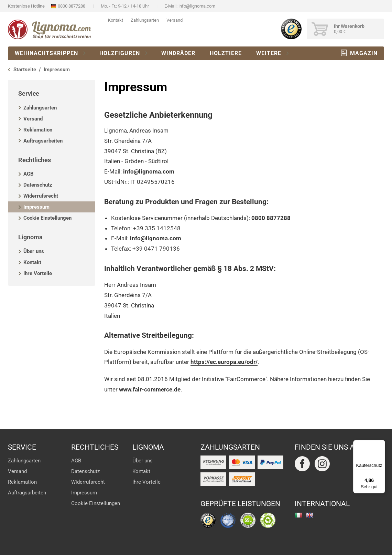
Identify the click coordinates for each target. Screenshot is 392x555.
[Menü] (381, 444)
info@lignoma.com (197, 6)
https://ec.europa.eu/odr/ (224, 362)
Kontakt (116, 20)
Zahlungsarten (145, 20)
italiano (298, 515)
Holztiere (226, 53)
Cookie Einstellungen (47, 218)
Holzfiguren (120, 53)
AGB (29, 174)
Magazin (364, 53)
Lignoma (30, 237)
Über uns (34, 251)
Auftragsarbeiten (43, 141)
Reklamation (38, 130)
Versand (175, 20)
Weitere (269, 53)
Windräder (178, 53)
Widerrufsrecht (41, 196)
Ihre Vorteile (38, 273)
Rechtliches (35, 160)
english (309, 515)
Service (29, 93)
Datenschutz (38, 185)
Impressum (36, 207)
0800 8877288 (72, 6)
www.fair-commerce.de (150, 389)
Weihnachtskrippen (46, 53)
